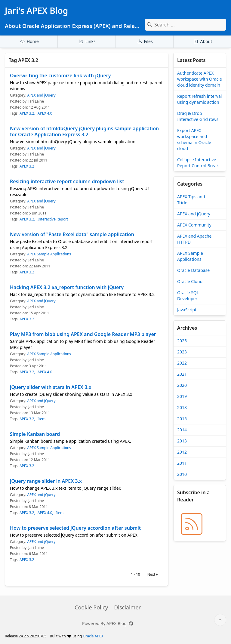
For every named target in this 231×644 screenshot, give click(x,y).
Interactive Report (53, 219)
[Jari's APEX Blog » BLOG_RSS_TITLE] (192, 524)
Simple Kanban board (35, 434)
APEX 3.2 (27, 113)
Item (42, 419)
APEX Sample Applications (49, 254)
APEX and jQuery (41, 95)
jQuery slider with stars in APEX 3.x (51, 387)
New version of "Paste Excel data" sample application (72, 234)
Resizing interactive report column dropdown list (67, 181)
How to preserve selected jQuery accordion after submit (75, 528)
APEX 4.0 (45, 113)
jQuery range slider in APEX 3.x (46, 481)
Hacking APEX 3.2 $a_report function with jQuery (67, 287)
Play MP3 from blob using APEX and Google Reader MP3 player (83, 334)
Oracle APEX (93, 636)
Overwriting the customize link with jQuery (60, 75)
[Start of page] (220, 620)
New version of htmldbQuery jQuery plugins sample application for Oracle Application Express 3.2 (84, 131)
